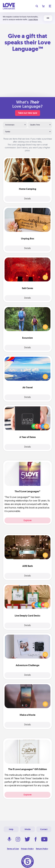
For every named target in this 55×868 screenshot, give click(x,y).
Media (28, 829)
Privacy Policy (27, 849)
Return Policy (42, 849)
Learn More (33, 19)
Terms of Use (13, 849)
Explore (28, 520)
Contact (44, 829)
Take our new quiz (28, 113)
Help (11, 829)
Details (27, 199)
